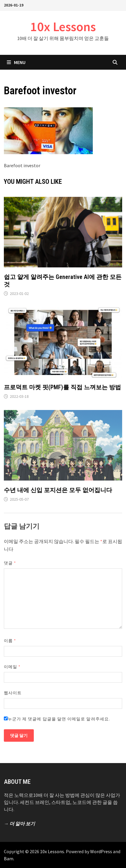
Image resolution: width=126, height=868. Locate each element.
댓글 (10, 563)
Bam (9, 859)
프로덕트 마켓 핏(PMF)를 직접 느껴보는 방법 (62, 387)
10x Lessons (63, 27)
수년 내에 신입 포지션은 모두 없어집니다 (58, 490)
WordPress (101, 851)
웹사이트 (13, 693)
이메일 (12, 667)
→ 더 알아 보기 (19, 824)
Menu (16, 62)
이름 (10, 641)
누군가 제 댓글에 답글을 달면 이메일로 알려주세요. (57, 719)
